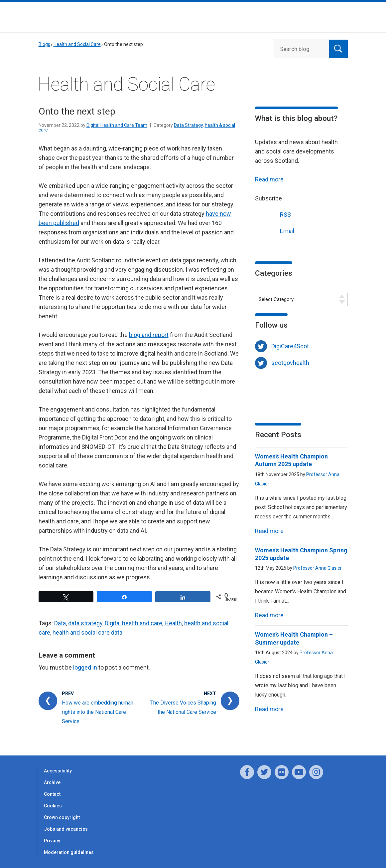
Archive (52, 782)
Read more (269, 179)
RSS (273, 214)
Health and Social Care (77, 44)
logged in (85, 667)
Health (173, 623)
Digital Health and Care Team (117, 125)
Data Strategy (188, 125)
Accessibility (58, 771)
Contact (52, 794)
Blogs (44, 44)
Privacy (52, 841)
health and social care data (87, 632)
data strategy (85, 623)
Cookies (53, 806)
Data (60, 623)
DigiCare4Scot (290, 346)
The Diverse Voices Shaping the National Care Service (183, 707)
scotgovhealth (290, 363)
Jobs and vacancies (66, 829)
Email (275, 230)
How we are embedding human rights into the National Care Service (98, 712)
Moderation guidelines (69, 852)
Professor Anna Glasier (318, 568)
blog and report (149, 335)
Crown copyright (62, 817)
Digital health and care (133, 623)
